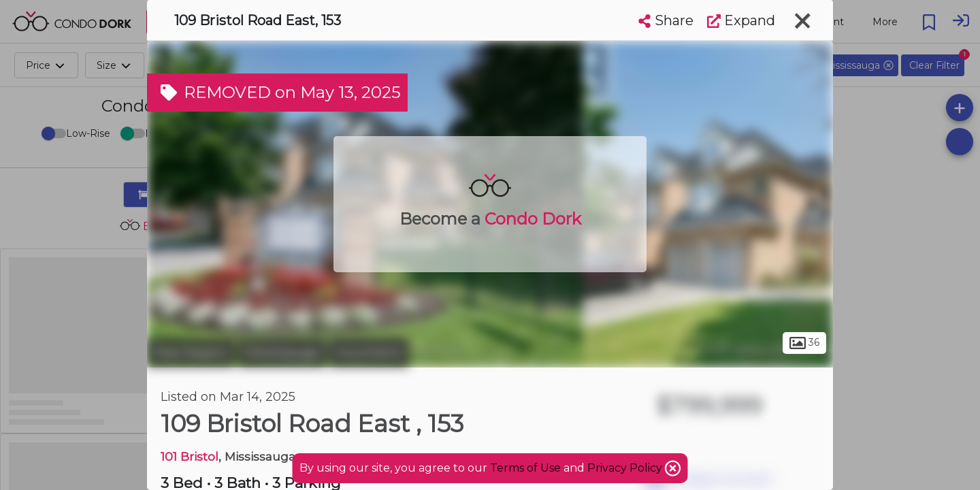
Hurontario (369, 353)
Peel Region (191, 353)
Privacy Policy (626, 468)
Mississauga (282, 353)
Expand (741, 20)
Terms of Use (525, 468)
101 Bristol (190, 456)
